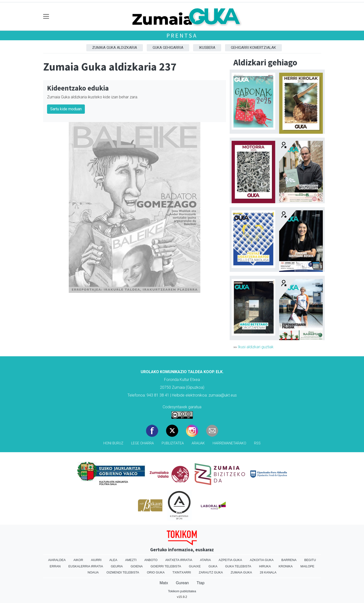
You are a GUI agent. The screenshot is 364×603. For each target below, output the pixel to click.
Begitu (310, 560)
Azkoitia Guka (262, 560)
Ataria (205, 560)
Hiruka (265, 566)
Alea (113, 560)
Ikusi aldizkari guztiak (256, 347)
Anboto (151, 560)
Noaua (93, 572)
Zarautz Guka (211, 572)
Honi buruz (113, 443)
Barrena (289, 560)
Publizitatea (173, 443)
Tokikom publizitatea (182, 591)
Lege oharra (143, 443)
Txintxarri (182, 572)
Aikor (78, 560)
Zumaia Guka (241, 572)
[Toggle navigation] (46, 16)
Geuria (117, 566)
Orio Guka (156, 572)
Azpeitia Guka (230, 560)
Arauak (198, 443)
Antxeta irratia (179, 560)
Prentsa (182, 36)
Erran (55, 566)
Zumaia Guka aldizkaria (115, 48)
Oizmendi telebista (123, 572)
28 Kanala (268, 572)
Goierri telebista (166, 566)
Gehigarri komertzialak (253, 48)
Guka (213, 566)
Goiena (137, 566)
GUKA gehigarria (168, 48)
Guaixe (195, 566)
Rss (257, 443)
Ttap (201, 583)
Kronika (286, 566)
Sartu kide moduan (66, 109)
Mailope (307, 566)
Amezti (131, 560)
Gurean (182, 583)
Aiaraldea (57, 560)
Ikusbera (207, 48)
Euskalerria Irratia (86, 566)
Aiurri (96, 560)
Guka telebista (238, 566)
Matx (164, 583)
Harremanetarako (229, 443)
